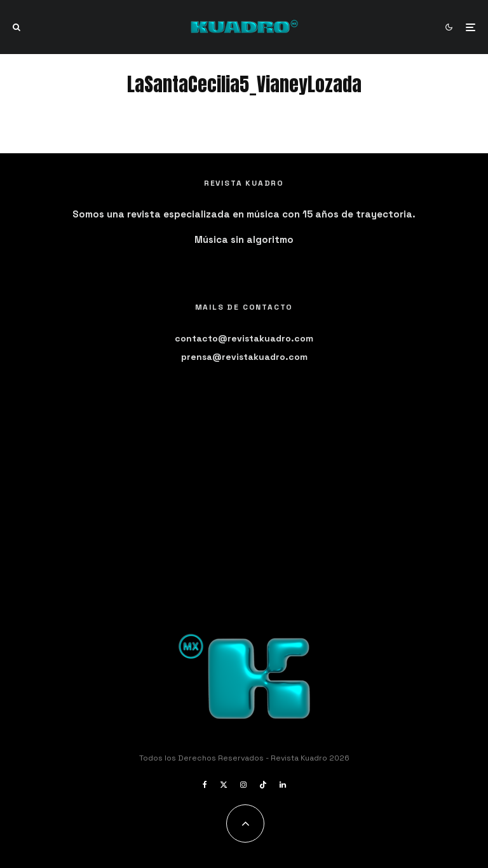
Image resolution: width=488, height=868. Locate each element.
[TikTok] (263, 785)
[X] (224, 785)
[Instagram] (243, 785)
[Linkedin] (283, 785)
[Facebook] (205, 785)
